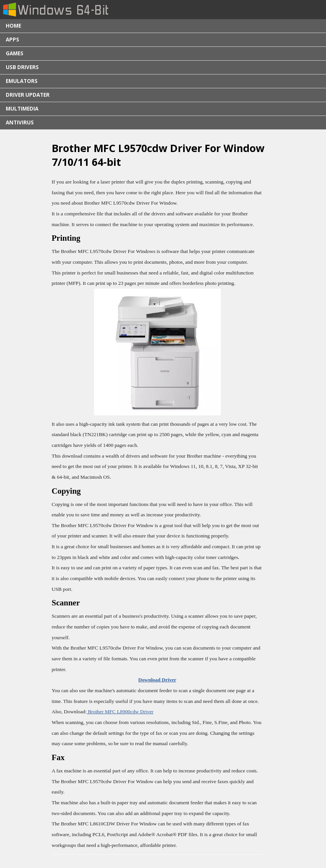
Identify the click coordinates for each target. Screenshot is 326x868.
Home (13, 26)
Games (15, 53)
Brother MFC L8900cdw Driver (120, 712)
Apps (12, 40)
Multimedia (22, 109)
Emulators (22, 81)
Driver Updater (28, 95)
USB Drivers (22, 67)
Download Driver (157, 680)
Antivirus (20, 122)
